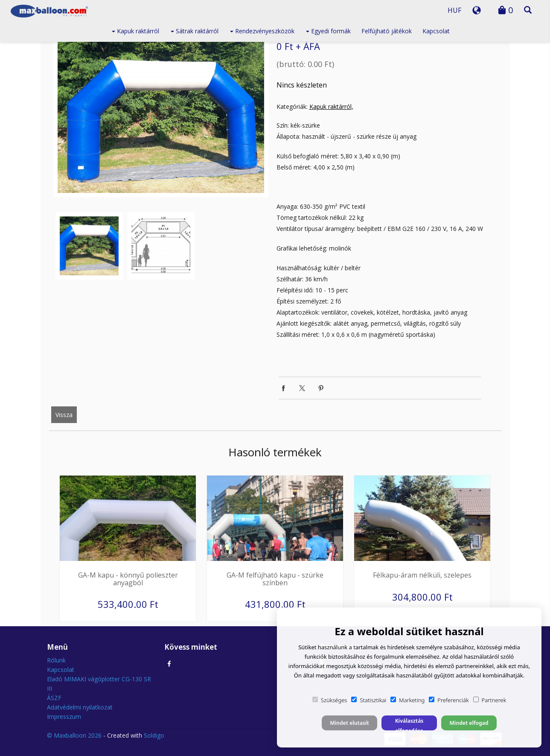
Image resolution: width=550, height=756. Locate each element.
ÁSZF (54, 698)
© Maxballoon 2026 (74, 735)
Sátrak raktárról (195, 31)
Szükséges (330, 700)
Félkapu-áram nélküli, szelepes (422, 575)
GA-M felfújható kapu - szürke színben (275, 579)
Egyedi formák (328, 31)
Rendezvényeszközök (262, 31)
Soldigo (154, 735)
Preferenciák (449, 700)
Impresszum (64, 717)
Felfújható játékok (387, 31)
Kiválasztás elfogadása (409, 724)
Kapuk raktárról (135, 31)
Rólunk (56, 660)
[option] (161, 116)
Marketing (407, 700)
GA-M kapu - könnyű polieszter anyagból (128, 579)
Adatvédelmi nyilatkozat (80, 707)
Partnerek (490, 700)
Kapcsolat (436, 31)
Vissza (64, 415)
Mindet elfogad (469, 723)
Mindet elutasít (349, 723)
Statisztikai (369, 700)
